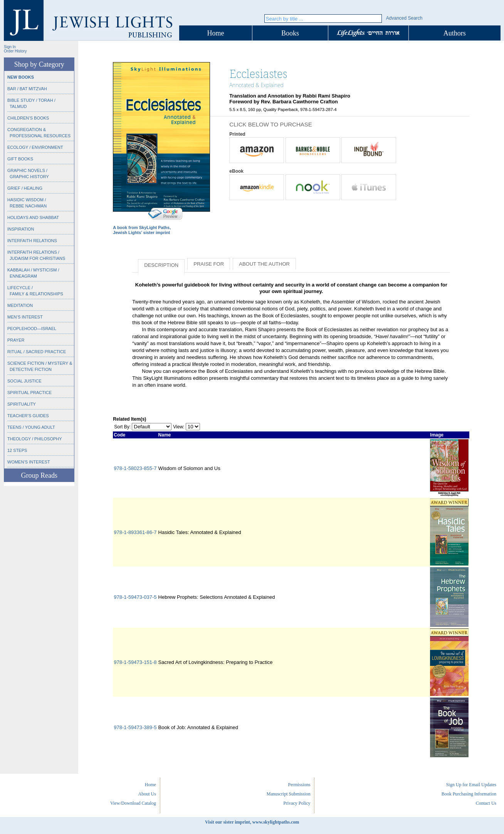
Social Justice (24, 381)
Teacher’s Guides (28, 416)
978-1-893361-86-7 (135, 532)
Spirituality (22, 404)
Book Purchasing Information (469, 794)
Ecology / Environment (35, 147)
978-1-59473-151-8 (135, 662)
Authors (455, 33)
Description (161, 265)
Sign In (10, 47)
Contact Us (486, 803)
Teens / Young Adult (31, 427)
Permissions (299, 785)
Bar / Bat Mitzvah (27, 89)
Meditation (20, 305)
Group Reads (39, 475)
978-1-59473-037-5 (135, 597)
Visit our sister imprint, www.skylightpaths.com (252, 822)
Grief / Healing (25, 188)
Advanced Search (404, 18)
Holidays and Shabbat (33, 217)
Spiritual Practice (29, 393)
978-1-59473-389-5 (135, 727)
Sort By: (122, 427)
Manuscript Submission (289, 794)
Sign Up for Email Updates (471, 785)
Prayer (16, 340)
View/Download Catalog (133, 803)
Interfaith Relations (32, 241)
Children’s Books (28, 118)
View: (179, 427)
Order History (15, 51)
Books (290, 33)
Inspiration (21, 229)
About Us (147, 794)
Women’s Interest (29, 462)
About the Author (264, 264)
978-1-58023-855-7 (135, 468)
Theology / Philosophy (35, 439)
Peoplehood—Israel (32, 329)
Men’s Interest (25, 317)
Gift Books (20, 159)
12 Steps (17, 450)
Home (216, 33)
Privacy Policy (297, 803)
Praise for (209, 264)
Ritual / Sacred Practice (37, 352)
